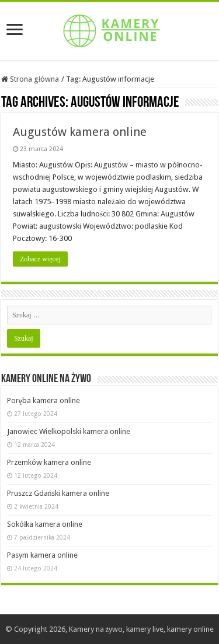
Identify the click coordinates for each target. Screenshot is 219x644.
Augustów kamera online (80, 132)
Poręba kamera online (44, 400)
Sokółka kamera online (45, 524)
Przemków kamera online (49, 462)
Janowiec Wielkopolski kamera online (69, 431)
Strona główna (30, 79)
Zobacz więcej (40, 259)
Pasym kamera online (42, 555)
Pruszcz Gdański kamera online (58, 493)
